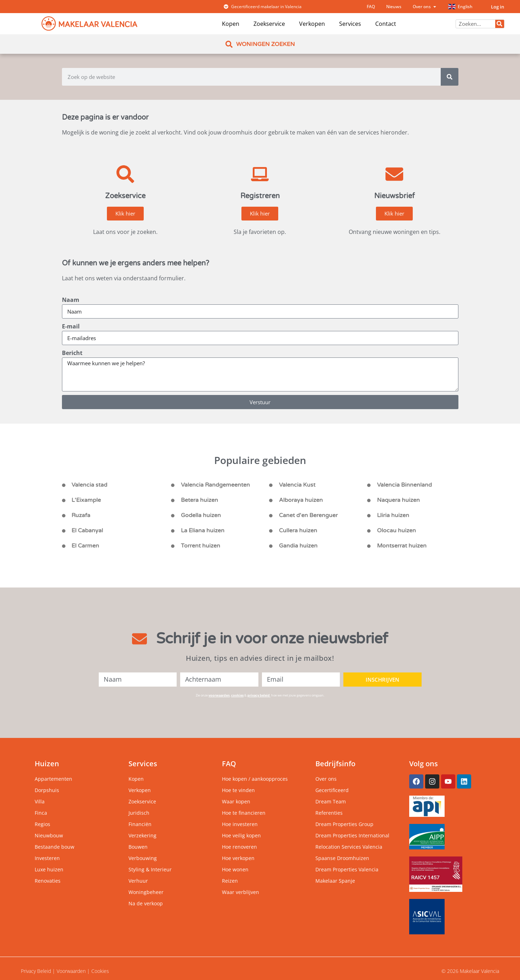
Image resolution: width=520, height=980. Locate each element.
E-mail (71, 326)
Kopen (231, 24)
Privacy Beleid (36, 971)
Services (350, 24)
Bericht (72, 353)
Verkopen (312, 24)
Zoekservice (269, 24)
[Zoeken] (500, 24)
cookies (237, 695)
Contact (386, 24)
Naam (71, 300)
